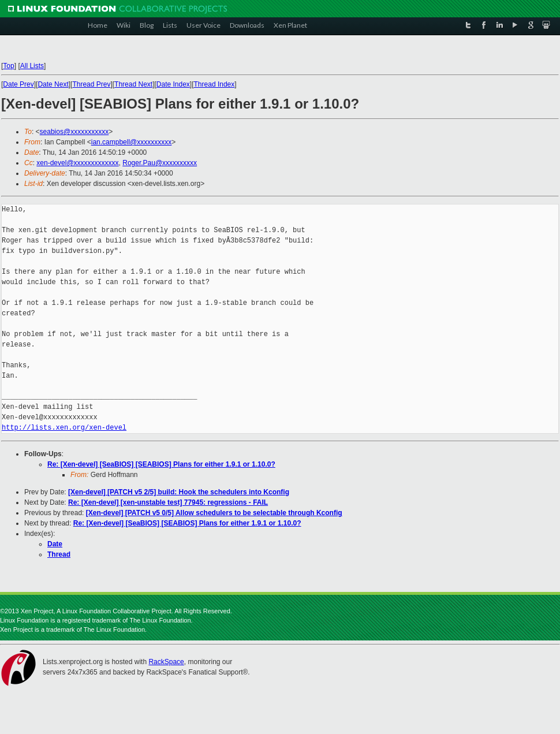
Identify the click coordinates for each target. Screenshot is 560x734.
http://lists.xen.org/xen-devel (64, 428)
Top (8, 66)
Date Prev (18, 84)
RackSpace (166, 662)
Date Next (53, 84)
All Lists (32, 66)
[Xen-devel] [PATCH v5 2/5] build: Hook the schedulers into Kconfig (179, 492)
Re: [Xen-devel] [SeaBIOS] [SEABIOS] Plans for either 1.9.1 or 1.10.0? (161, 464)
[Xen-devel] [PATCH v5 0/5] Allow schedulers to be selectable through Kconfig (214, 513)
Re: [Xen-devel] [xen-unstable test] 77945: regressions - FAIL (168, 502)
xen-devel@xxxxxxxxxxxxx (77, 163)
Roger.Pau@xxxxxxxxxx (160, 163)
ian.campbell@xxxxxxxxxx (132, 142)
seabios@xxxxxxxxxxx (74, 132)
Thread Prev (91, 84)
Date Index (173, 84)
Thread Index (214, 84)
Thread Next (133, 84)
